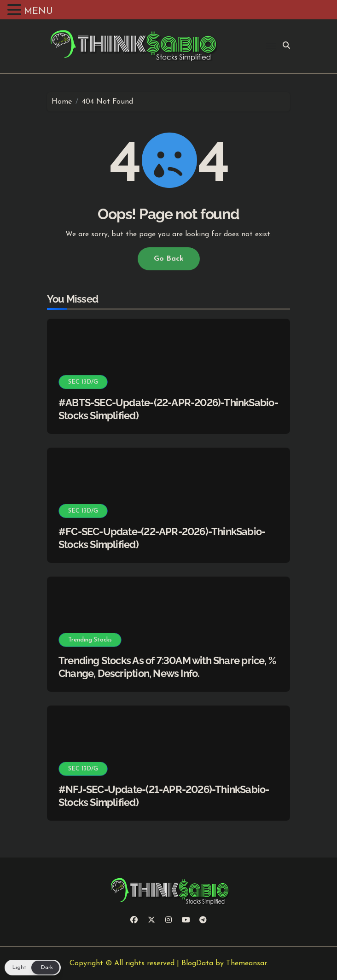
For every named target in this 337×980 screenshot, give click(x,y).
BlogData (197, 963)
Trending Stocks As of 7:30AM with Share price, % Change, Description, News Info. (167, 667)
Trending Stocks (90, 640)
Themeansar (246, 963)
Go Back (169, 259)
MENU (38, 12)
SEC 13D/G (83, 382)
